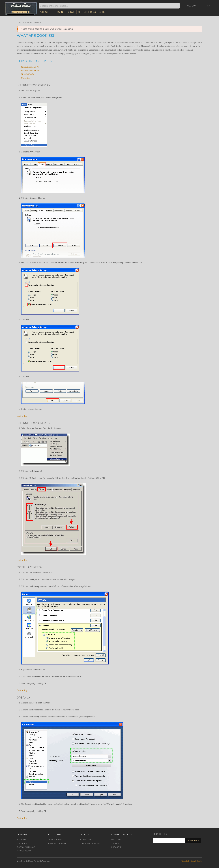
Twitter (115, 843)
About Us (21, 839)
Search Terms (55, 839)
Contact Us (22, 843)
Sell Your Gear (87, 12)
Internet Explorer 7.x (30, 67)
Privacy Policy (24, 851)
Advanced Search (57, 843)
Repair (71, 12)
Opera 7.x (25, 78)
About (103, 12)
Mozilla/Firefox (28, 74)
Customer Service (26, 847)
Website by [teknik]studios (192, 861)
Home (19, 22)
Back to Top (22, 416)
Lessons (59, 12)
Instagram (117, 847)
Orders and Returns (90, 843)
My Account (86, 839)
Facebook (116, 839)
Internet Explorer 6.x (30, 71)
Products (45, 12)
